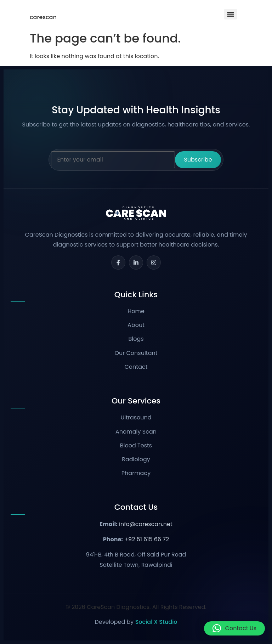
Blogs (136, 339)
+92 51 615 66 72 (147, 539)
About (136, 325)
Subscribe (198, 160)
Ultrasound (136, 417)
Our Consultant (136, 353)
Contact (136, 367)
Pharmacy (136, 473)
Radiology (136, 459)
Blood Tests (136, 445)
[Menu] (231, 14)
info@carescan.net (146, 524)
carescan (43, 17)
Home (136, 311)
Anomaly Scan (136, 432)
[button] (234, 628)
